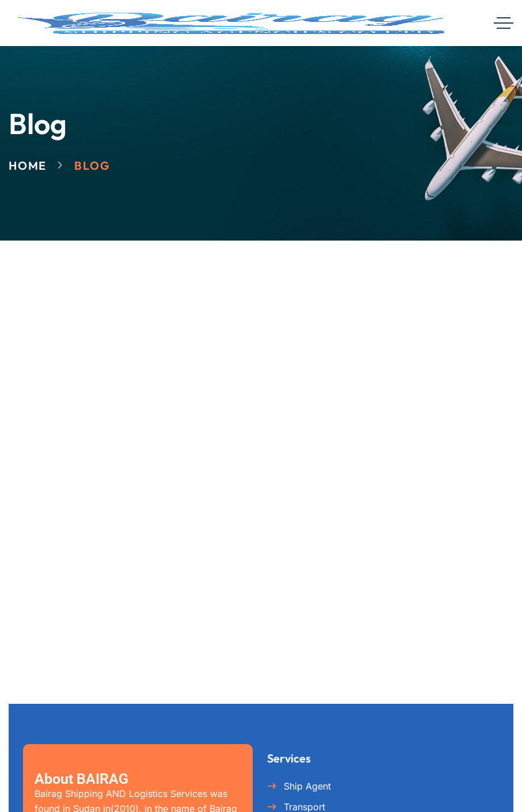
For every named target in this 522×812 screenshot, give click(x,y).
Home (28, 165)
